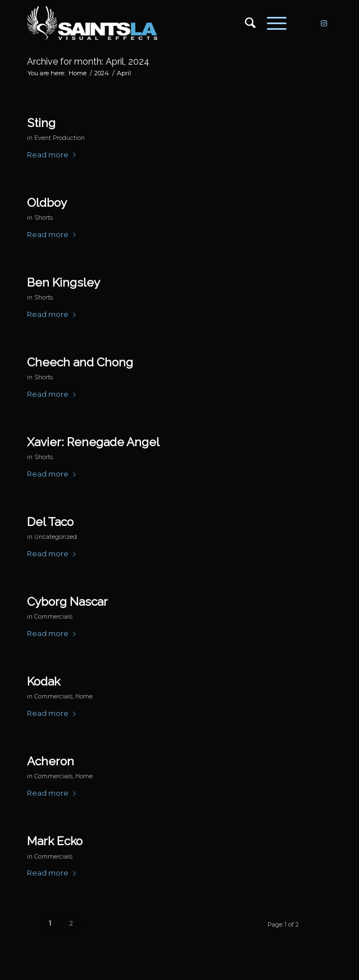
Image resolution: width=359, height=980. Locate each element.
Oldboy (47, 203)
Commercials (53, 617)
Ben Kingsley (63, 282)
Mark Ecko (55, 841)
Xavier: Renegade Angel (93, 442)
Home (84, 697)
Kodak (44, 681)
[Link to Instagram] (324, 23)
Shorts (44, 218)
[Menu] (271, 23)
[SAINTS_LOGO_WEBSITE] (149, 23)
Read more (54, 155)
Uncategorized (56, 537)
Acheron (51, 761)
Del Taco (50, 522)
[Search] (245, 23)
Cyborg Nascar (67, 602)
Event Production (60, 138)
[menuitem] (245, 23)
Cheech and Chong (80, 362)
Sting (41, 123)
